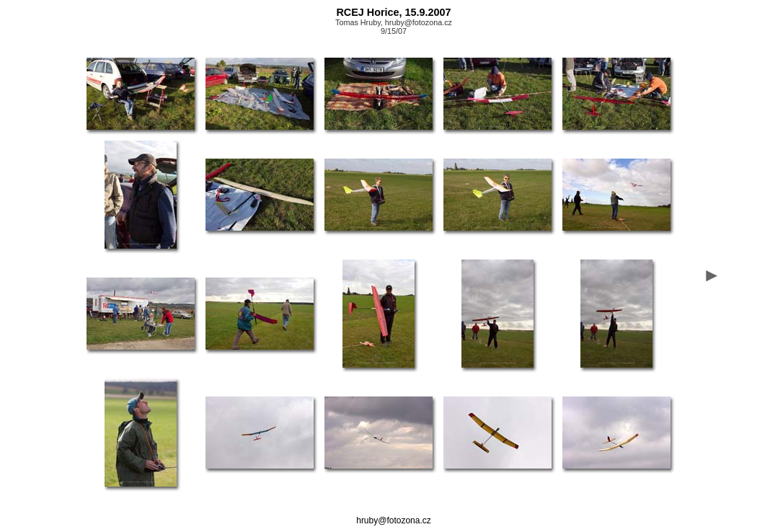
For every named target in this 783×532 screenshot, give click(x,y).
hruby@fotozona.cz (394, 520)
